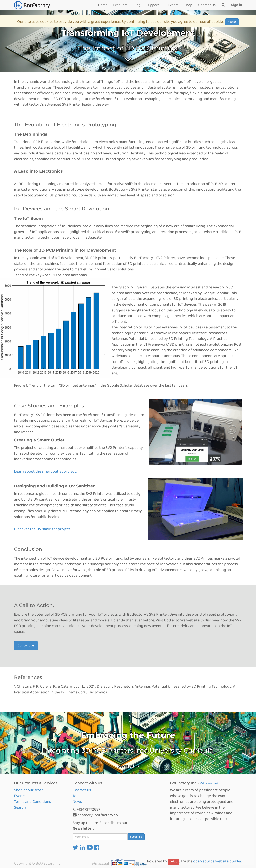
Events (20, 796)
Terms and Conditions (32, 802)
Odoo (174, 862)
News (77, 802)
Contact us (26, 645)
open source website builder (217, 861)
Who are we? (209, 783)
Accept (232, 22)
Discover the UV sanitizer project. (42, 529)
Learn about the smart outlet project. (45, 471)
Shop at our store (29, 790)
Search (20, 807)
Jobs (76, 796)
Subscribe (136, 837)
